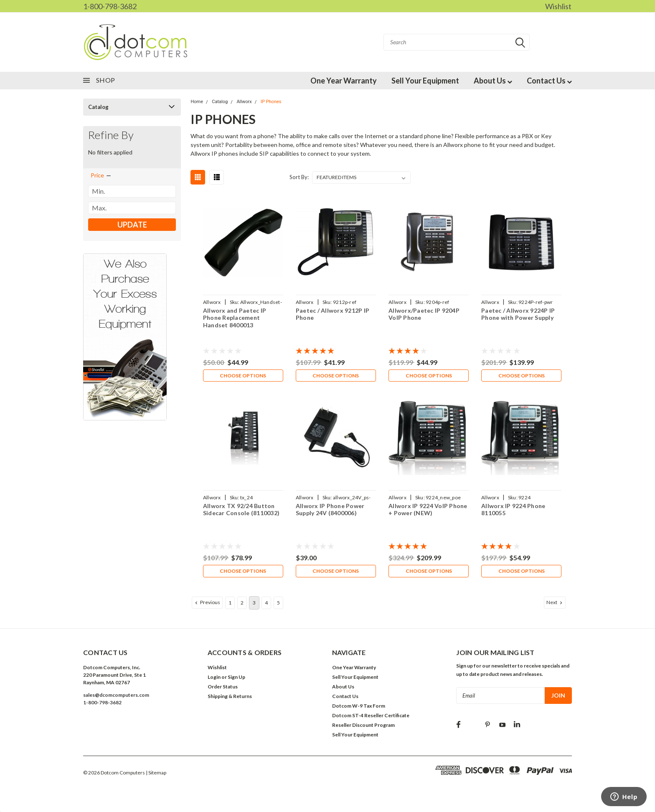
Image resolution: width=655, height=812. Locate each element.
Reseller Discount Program (363, 727)
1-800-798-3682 (110, 6)
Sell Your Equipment (425, 81)
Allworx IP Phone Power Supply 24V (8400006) (330, 510)
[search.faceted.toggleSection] (101, 175)
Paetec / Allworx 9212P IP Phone (333, 314)
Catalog (98, 107)
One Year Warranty (344, 81)
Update (132, 225)
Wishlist (558, 6)
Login (214, 679)
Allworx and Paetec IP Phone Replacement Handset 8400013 (234, 318)
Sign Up (236, 679)
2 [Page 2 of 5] (242, 604)
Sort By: (299, 177)
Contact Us (549, 81)
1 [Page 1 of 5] (230, 604)
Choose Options (243, 376)
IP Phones (271, 102)
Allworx (244, 102)
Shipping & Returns (230, 698)
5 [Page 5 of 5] (278, 604)
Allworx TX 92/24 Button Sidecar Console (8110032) (241, 510)
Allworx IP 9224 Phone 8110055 (513, 510)
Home (197, 102)
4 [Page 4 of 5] (266, 604)
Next (555, 604)
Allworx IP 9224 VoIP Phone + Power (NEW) (428, 510)
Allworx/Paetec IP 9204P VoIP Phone (424, 314)
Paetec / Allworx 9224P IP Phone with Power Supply (518, 314)
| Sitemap (156, 774)
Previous (207, 604)
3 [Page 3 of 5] (254, 604)
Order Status (223, 688)
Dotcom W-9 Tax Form (359, 707)
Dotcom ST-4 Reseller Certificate (371, 717)
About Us (493, 81)
